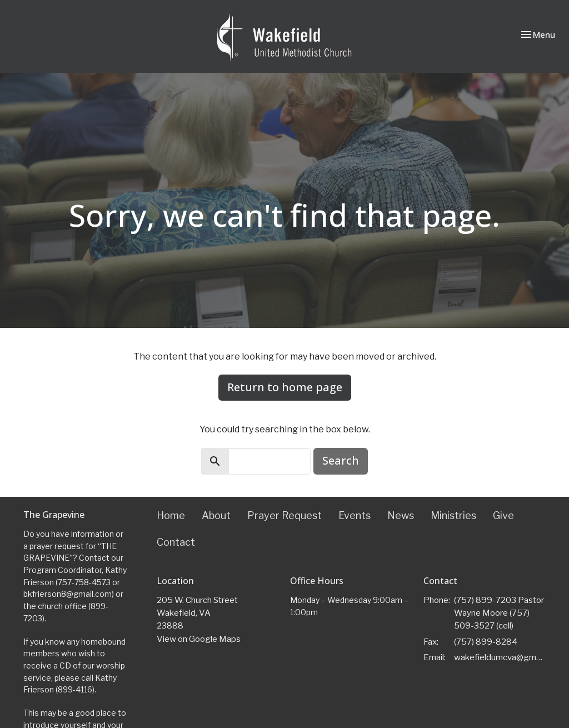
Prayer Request (284, 515)
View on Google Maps (199, 639)
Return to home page (285, 387)
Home (171, 515)
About (216, 515)
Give (503, 515)
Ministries (453, 515)
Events (355, 515)
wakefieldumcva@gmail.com (500, 657)
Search (341, 460)
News (401, 515)
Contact (176, 542)
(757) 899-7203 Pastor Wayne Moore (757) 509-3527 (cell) (499, 613)
